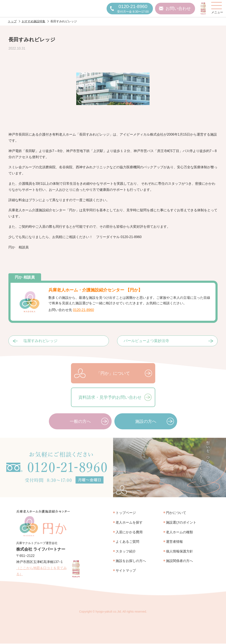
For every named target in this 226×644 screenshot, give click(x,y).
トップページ (126, 513)
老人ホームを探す (129, 523)
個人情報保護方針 (179, 552)
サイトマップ (126, 571)
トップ (12, 22)
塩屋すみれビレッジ (40, 341)
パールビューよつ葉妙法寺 (146, 341)
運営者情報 (174, 542)
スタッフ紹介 (126, 552)
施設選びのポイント (181, 523)
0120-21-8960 (84, 310)
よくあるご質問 (127, 542)
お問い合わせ (178, 9)
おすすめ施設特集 (33, 22)
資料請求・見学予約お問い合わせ (110, 397)
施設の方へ (146, 422)
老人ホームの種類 (179, 532)
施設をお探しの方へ (131, 561)
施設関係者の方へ (179, 561)
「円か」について (113, 373)
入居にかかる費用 (129, 532)
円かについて (176, 513)
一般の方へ (80, 422)
